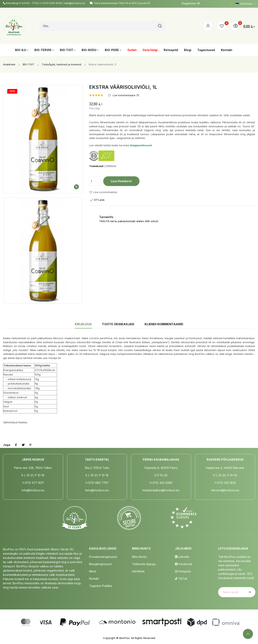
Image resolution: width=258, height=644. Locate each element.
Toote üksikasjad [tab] (118, 324)
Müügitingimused (100, 564)
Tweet (23, 445)
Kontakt (94, 579)
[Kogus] (95, 181)
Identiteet (138, 571)
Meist (93, 571)
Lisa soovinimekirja (103, 192)
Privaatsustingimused (103, 557)
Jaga (16, 445)
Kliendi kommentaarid (164, 324)
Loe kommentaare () (125, 95)
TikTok (181, 579)
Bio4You (124, 638)
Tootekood (96, 166)
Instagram (183, 571)
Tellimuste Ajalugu (144, 564)
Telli (249, 592)
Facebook (184, 564)
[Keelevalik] (245, 4)
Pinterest (30, 445)
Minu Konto (139, 557)
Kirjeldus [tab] (83, 324)
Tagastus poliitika (101, 586)
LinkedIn (182, 557)
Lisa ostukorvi (121, 181)
